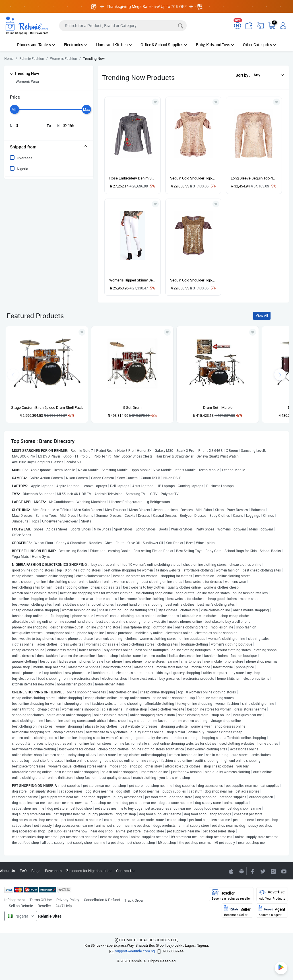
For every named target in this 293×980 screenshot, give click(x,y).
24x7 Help (64, 906)
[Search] (123, 26)
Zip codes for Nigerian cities (89, 871)
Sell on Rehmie (21, 906)
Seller (237, 911)
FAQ (23, 871)
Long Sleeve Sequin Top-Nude (254, 178)
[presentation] (280, 375)
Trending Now (27, 73)
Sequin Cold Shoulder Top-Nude (193, 178)
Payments (53, 871)
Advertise (272, 895)
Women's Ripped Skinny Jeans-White (132, 280)
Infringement (15, 900)
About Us (8, 871)
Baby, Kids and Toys (215, 45)
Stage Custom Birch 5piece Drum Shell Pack (47, 407)
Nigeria (22, 169)
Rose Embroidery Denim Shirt (132, 178)
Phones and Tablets (36, 45)
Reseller (44, 906)
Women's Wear (27, 81)
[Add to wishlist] (82, 332)
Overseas (25, 158)
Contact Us (125, 871)
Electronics (76, 45)
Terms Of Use (41, 900)
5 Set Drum (132, 407)
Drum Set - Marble (218, 407)
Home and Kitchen (114, 45)
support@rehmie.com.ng (135, 951)
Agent (272, 911)
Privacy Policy (68, 900)
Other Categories (259, 45)
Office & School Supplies (164, 45)
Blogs (36, 871)
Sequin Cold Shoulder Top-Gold (193, 280)
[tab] (49, 147)
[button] (267, 75)
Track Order (134, 900)
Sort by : (243, 75)
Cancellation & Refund (102, 900)
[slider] (15, 109)
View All (262, 316)
